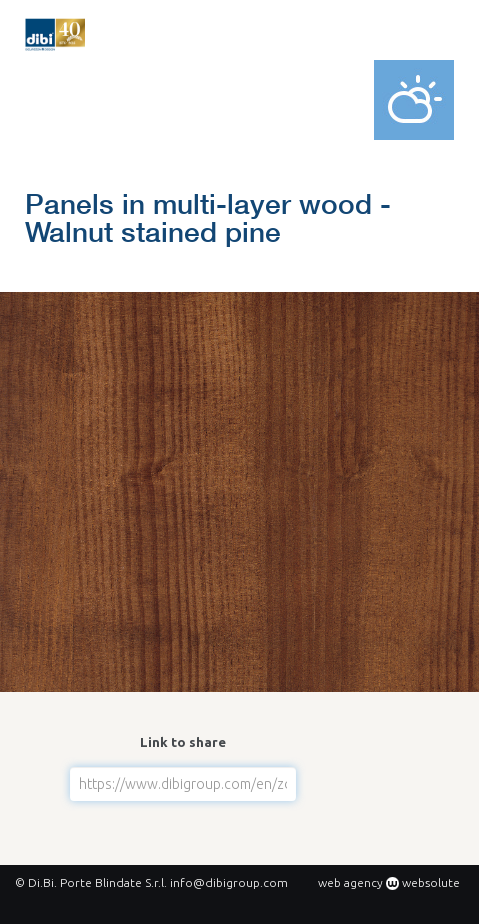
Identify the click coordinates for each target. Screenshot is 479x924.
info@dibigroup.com (229, 882)
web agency (350, 882)
